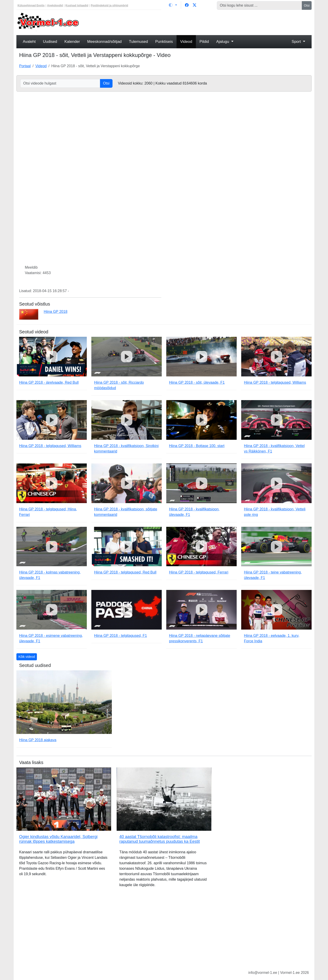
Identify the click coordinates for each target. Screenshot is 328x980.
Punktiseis (164, 42)
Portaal (25, 66)
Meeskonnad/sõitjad (104, 42)
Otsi (307, 5)
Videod (186, 42)
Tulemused (138, 42)
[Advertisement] (202, 22)
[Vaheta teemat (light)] (173, 5)
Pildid (204, 42)
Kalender (72, 42)
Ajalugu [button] (223, 42)
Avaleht (29, 42)
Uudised (50, 42)
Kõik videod (27, 657)
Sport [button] (297, 42)
